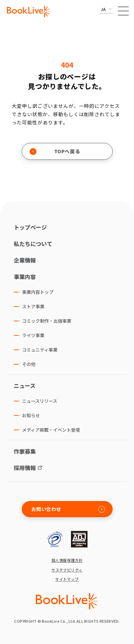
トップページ (30, 227)
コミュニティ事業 (40, 350)
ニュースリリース (40, 401)
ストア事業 (33, 306)
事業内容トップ (38, 292)
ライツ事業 (33, 335)
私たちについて (33, 244)
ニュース (25, 386)
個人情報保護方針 (67, 560)
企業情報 (25, 260)
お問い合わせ (68, 509)
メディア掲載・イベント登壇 (51, 430)
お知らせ (31, 415)
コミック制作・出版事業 (47, 321)
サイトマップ (67, 579)
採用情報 (25, 468)
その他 (29, 364)
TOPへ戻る (55, 151)
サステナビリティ (67, 570)
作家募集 (25, 451)
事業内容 (25, 277)
